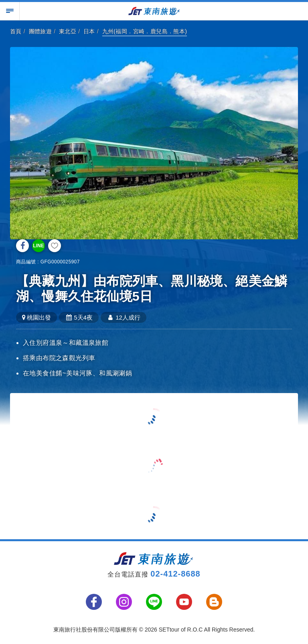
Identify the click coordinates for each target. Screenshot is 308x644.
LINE (38, 246)
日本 (89, 31)
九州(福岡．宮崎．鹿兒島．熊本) (145, 31)
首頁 (16, 31)
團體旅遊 (41, 31)
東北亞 (68, 31)
